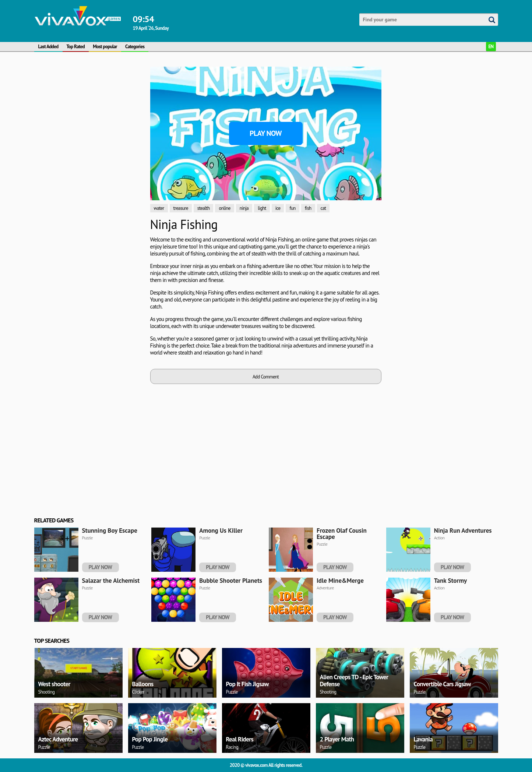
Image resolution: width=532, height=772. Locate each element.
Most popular (105, 47)
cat (323, 208)
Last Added (48, 47)
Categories (135, 47)
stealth (204, 208)
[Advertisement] (69, 136)
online (224, 208)
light (262, 208)
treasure (181, 208)
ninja (244, 208)
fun (292, 208)
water (159, 208)
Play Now (266, 133)
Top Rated (76, 47)
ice (278, 208)
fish (308, 208)
